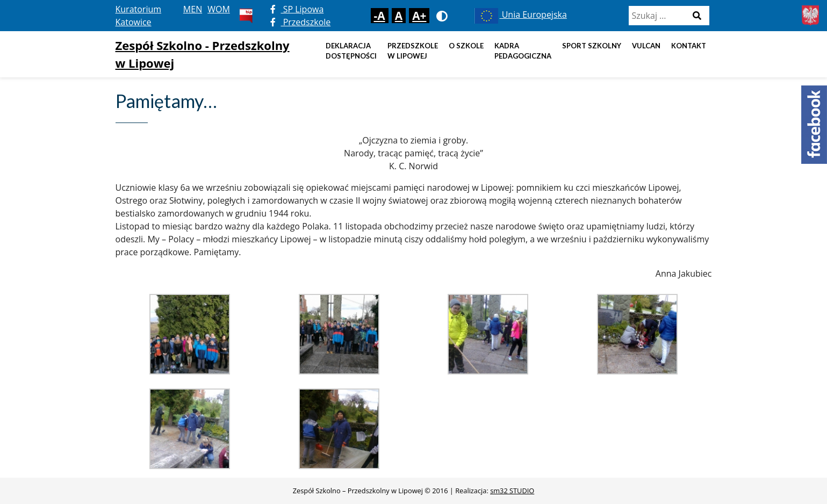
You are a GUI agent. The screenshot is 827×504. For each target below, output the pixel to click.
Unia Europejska (520, 15)
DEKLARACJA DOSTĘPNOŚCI (351, 51)
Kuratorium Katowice (139, 16)
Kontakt (689, 46)
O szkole (466, 46)
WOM (219, 9)
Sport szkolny (592, 46)
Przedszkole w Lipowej (413, 51)
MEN (193, 9)
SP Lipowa (297, 9)
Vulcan (646, 46)
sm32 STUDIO (512, 491)
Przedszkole (301, 22)
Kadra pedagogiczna (523, 51)
